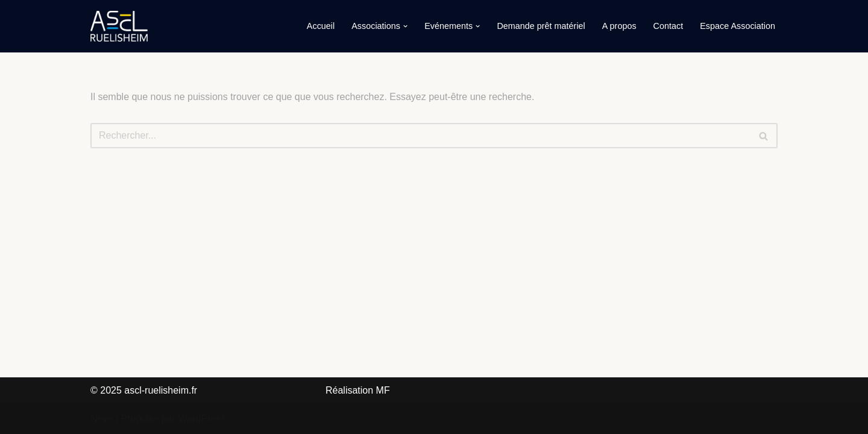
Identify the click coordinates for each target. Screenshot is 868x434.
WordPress (202, 419)
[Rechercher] (420, 136)
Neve (102, 419)
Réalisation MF (358, 390)
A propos (619, 26)
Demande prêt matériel (541, 26)
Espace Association (737, 26)
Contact (668, 26)
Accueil (321, 26)
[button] (405, 26)
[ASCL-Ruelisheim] (119, 26)
